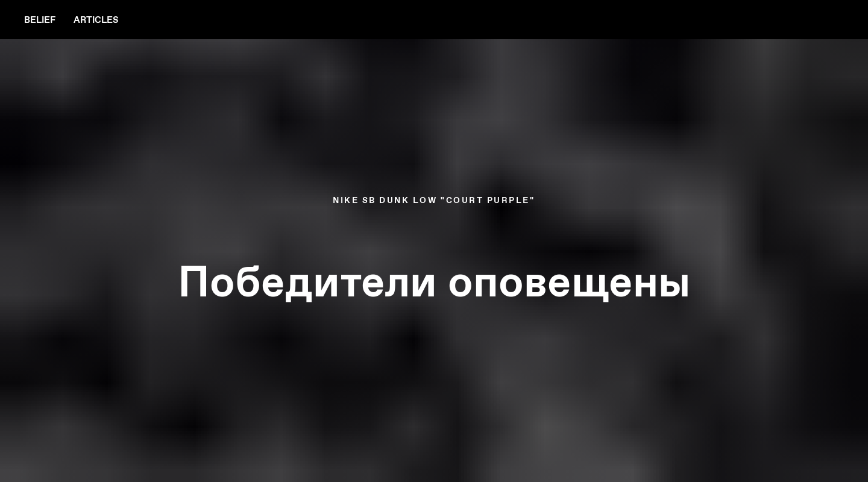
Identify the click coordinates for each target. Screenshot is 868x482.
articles (96, 20)
